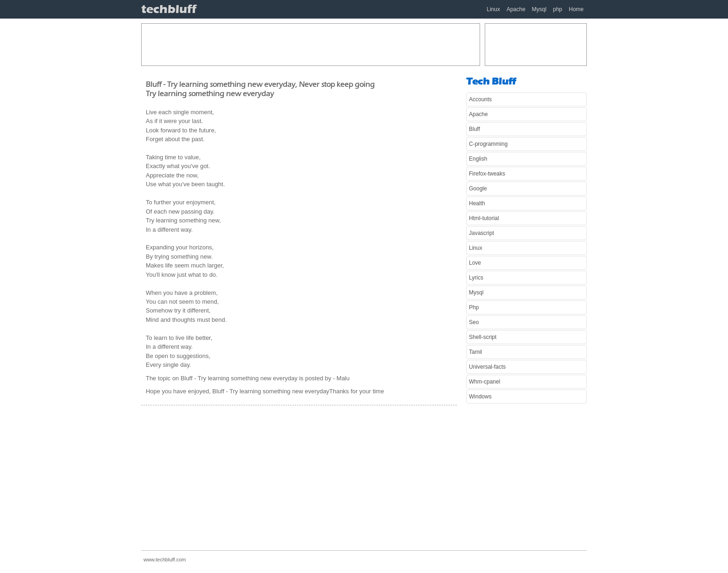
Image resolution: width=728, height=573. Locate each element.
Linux (493, 9)
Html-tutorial (484, 218)
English (478, 159)
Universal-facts (487, 367)
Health (477, 203)
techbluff (169, 9)
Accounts (480, 99)
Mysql (539, 9)
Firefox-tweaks (487, 174)
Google (478, 189)
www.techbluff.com (165, 560)
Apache (516, 9)
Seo (474, 322)
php (558, 9)
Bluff (474, 129)
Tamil (475, 352)
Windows (480, 397)
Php (474, 307)
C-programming (488, 144)
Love (475, 263)
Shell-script (483, 337)
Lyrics (476, 278)
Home (576, 9)
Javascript (481, 233)
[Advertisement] (311, 45)
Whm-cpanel (484, 382)
